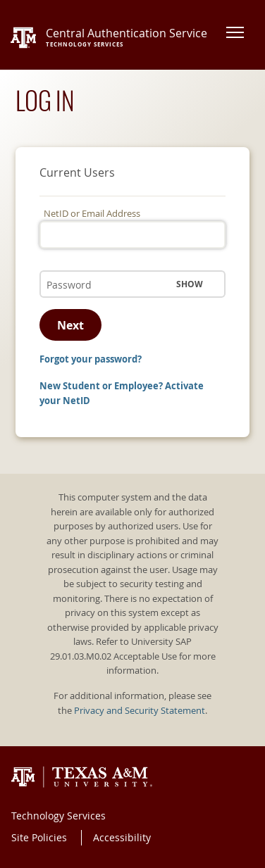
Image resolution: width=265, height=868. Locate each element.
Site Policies (39, 837)
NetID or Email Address (92, 214)
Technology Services (58, 816)
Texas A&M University (82, 777)
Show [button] (190, 284)
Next (70, 325)
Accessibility (122, 837)
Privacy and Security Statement (140, 711)
